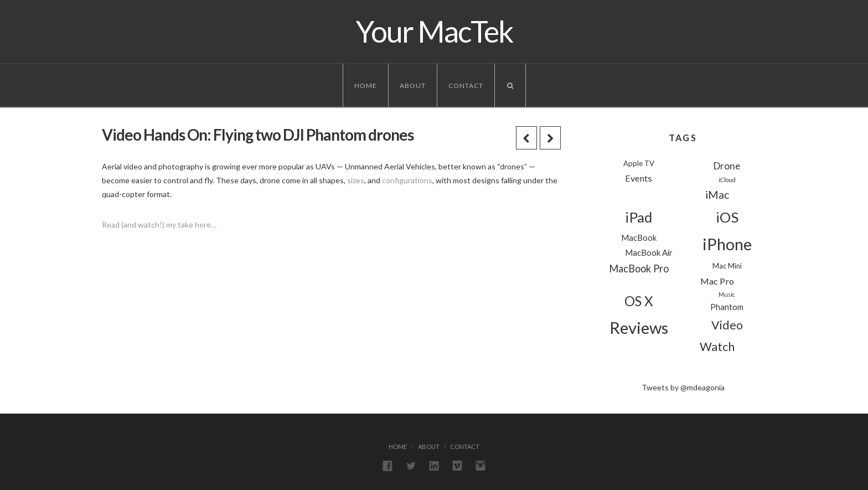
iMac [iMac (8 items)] (717, 195)
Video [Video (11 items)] (727, 325)
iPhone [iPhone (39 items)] (727, 244)
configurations (407, 180)
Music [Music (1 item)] (727, 294)
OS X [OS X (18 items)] (639, 301)
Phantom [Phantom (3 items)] (727, 307)
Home (366, 86)
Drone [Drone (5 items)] (727, 166)
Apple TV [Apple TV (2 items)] (639, 163)
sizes (356, 180)
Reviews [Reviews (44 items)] (639, 327)
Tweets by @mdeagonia (683, 387)
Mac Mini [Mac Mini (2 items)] (727, 266)
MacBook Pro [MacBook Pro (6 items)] (639, 269)
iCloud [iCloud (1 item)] (727, 180)
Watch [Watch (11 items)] (717, 347)
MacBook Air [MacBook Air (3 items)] (649, 252)
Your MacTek (434, 32)
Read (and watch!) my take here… (159, 225)
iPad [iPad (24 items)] (639, 217)
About (413, 86)
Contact (466, 86)
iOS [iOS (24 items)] (727, 217)
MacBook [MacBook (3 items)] (639, 238)
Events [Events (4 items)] (639, 178)
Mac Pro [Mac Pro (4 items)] (717, 281)
